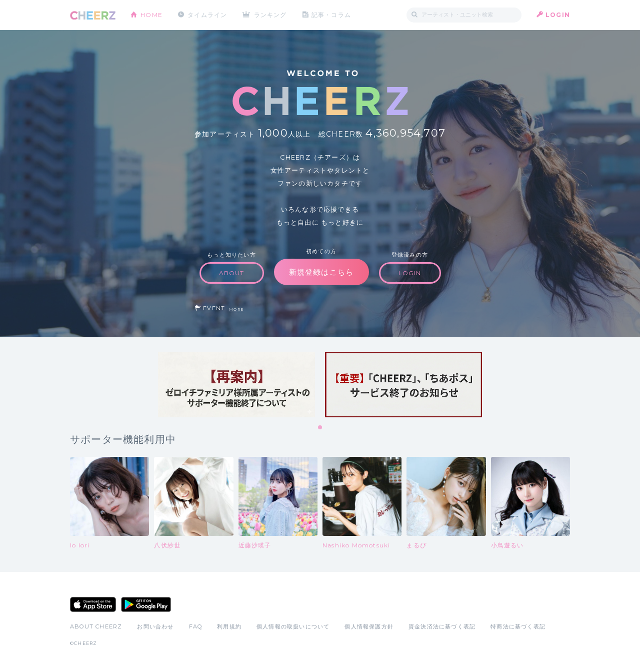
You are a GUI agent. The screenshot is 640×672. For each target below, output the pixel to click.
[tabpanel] (236, 385)
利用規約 (229, 626)
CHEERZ (93, 15)
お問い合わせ (155, 626)
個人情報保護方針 (369, 626)
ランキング (270, 15)
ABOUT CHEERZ (96, 626)
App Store (93, 604)
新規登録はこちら (321, 272)
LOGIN (558, 15)
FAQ (196, 626)
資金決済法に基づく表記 (442, 626)
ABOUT (232, 273)
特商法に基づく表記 (518, 626)
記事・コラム (331, 15)
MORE (236, 309)
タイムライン (207, 15)
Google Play (146, 604)
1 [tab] (320, 428)
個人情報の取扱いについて (293, 626)
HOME (151, 15)
